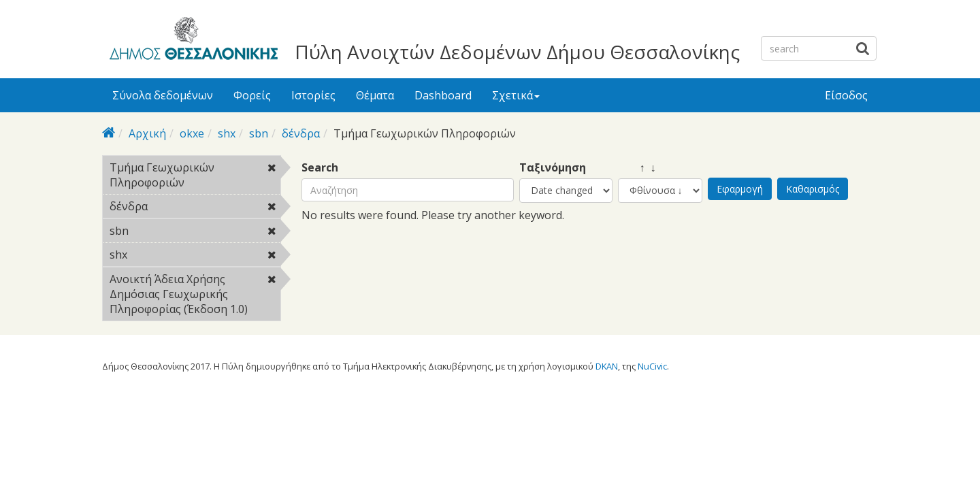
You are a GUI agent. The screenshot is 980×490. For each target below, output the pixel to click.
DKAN (607, 366)
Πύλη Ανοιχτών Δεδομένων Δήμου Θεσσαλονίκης (517, 52)
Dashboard (443, 95)
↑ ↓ (637, 168)
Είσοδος (846, 95)
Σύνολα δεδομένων (163, 95)
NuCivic (652, 366)
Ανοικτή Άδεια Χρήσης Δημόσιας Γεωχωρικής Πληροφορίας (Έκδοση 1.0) (195, 296)
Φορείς (252, 95)
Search (320, 168)
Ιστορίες (313, 95)
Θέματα (375, 95)
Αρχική (147, 133)
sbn (259, 133)
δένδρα (301, 133)
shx (227, 133)
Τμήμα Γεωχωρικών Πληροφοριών (195, 177)
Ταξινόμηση (553, 168)
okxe (192, 133)
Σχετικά (516, 95)
